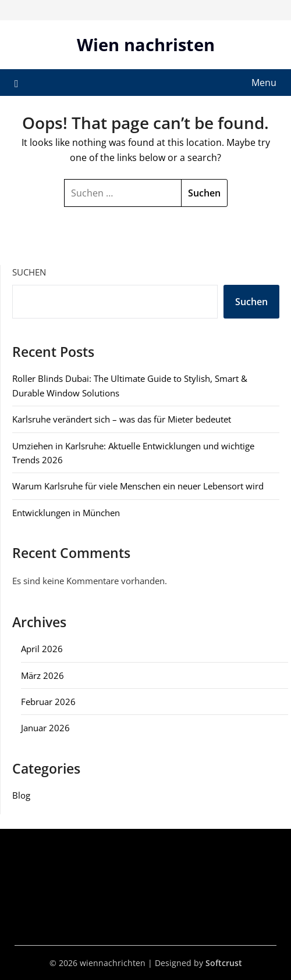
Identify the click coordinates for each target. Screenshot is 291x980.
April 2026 (42, 649)
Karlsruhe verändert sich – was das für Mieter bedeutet (122, 419)
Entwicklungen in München (66, 513)
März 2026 (42, 675)
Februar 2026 (48, 702)
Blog (21, 795)
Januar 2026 (45, 728)
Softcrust (224, 963)
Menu (264, 83)
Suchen (29, 272)
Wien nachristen (146, 44)
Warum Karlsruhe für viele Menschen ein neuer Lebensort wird (138, 486)
